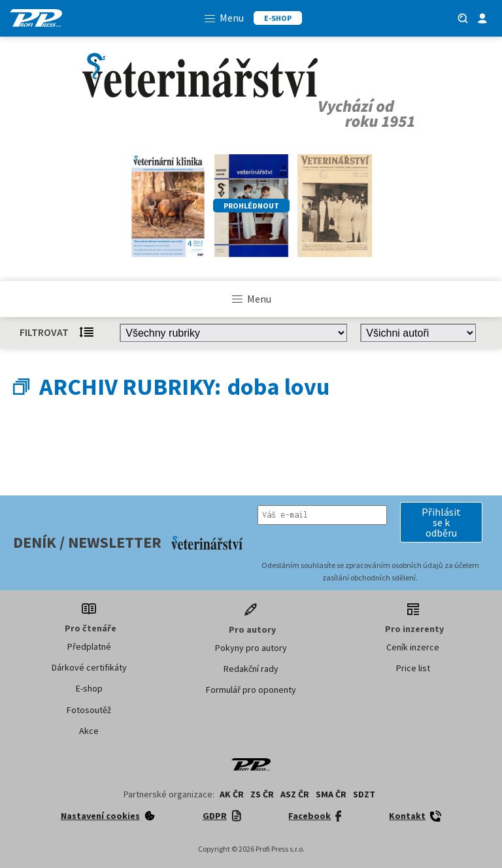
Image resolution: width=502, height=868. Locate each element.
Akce (89, 731)
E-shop (89, 688)
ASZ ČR (295, 794)
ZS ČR (262, 794)
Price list (413, 668)
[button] (441, 522)
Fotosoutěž (89, 710)
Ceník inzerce (413, 647)
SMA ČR (331, 794)
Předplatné (89, 646)
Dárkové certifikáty (89, 667)
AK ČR (232, 794)
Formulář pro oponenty (251, 690)
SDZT (364, 794)
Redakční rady (251, 669)
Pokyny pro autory (251, 648)
